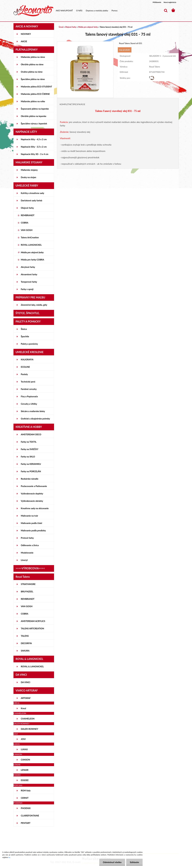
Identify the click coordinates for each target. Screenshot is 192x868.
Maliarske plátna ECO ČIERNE (35, 94)
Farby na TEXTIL (29, 442)
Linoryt (24, 560)
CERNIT (25, 798)
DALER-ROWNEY (30, 729)
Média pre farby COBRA (33, 260)
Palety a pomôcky (29, 344)
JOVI (23, 739)
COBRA (25, 223)
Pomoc (115, 11)
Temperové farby (29, 282)
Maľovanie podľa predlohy (33, 530)
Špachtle (25, 336)
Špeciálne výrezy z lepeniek (34, 123)
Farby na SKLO (28, 457)
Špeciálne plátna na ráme (33, 79)
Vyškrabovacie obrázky (32, 501)
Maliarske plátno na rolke (33, 101)
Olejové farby (27, 208)
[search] (166, 11)
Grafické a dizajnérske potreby (35, 419)
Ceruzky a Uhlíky (29, 404)
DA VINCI (26, 682)
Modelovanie (27, 553)
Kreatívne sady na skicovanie (35, 508)
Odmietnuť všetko (112, 862)
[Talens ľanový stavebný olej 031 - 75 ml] (85, 43)
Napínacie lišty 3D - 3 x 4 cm (35, 154)
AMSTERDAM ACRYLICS (33, 621)
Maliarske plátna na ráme (33, 57)
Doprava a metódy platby (97, 11)
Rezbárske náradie (30, 479)
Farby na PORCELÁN (31, 471)
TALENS (25, 636)
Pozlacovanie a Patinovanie (34, 486)
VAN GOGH (27, 230)
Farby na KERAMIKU (31, 464)
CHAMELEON (28, 719)
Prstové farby (27, 538)
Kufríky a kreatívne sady (33, 193)
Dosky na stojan (29, 177)
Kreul (23, 708)
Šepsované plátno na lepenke (35, 109)
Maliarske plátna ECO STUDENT (37, 87)
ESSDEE (25, 780)
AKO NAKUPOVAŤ (64, 11)
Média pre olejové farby (32, 252)
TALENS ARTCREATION (33, 628)
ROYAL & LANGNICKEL (32, 666)
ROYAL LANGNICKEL (31, 245)
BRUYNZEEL (27, 591)
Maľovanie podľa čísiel (32, 523)
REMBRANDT (28, 215)
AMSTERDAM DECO (31, 434)
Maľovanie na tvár (29, 516)
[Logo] (33, 11)
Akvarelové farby (29, 274)
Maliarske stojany (29, 170)
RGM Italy (26, 790)
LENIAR (25, 770)
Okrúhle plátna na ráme (32, 64)
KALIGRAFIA (27, 359)
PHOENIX (26, 808)
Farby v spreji (27, 289)
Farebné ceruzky (29, 389)
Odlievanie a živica (30, 545)
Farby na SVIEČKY (30, 449)
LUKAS (24, 749)
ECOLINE (25, 367)
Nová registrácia (170, 2)
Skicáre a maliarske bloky (33, 411)
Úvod (61, 27)
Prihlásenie (157, 2)
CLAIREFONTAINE (30, 816)
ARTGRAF (26, 698)
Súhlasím (134, 862)
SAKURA (25, 651)
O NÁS (79, 11)
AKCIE (24, 41)
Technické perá (28, 382)
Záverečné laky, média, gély (34, 305)
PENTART (26, 823)
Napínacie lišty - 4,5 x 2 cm (34, 139)
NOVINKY (26, 34)
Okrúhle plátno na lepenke (34, 116)
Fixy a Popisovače (29, 396)
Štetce (24, 329)
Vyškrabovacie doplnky (32, 493)
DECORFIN (26, 643)
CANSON (26, 760)
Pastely (24, 374)
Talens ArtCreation (30, 237)
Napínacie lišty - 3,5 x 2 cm (34, 147)
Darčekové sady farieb (32, 200)
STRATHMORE (28, 584)
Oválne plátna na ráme (32, 72)
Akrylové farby (28, 267)
